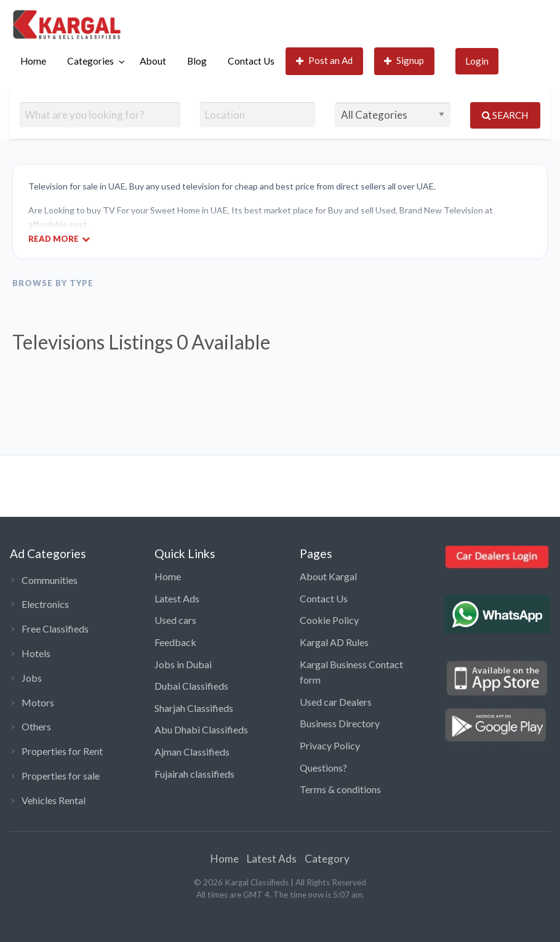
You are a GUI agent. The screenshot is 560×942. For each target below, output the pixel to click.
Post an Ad (325, 61)
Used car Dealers (336, 702)
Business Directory (340, 723)
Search (505, 115)
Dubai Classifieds (191, 686)
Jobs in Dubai (183, 664)
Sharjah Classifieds (194, 708)
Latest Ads (177, 598)
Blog (197, 61)
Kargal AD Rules (334, 642)
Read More (59, 238)
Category (327, 859)
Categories (90, 61)
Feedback (175, 642)
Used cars (175, 620)
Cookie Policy (329, 620)
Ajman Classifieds (192, 752)
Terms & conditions (340, 789)
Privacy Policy (330, 745)
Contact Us (251, 61)
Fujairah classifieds (194, 774)
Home (33, 61)
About (153, 61)
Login (477, 61)
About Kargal (328, 576)
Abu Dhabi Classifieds (201, 729)
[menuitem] (33, 61)
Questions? (323, 768)
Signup (404, 61)
